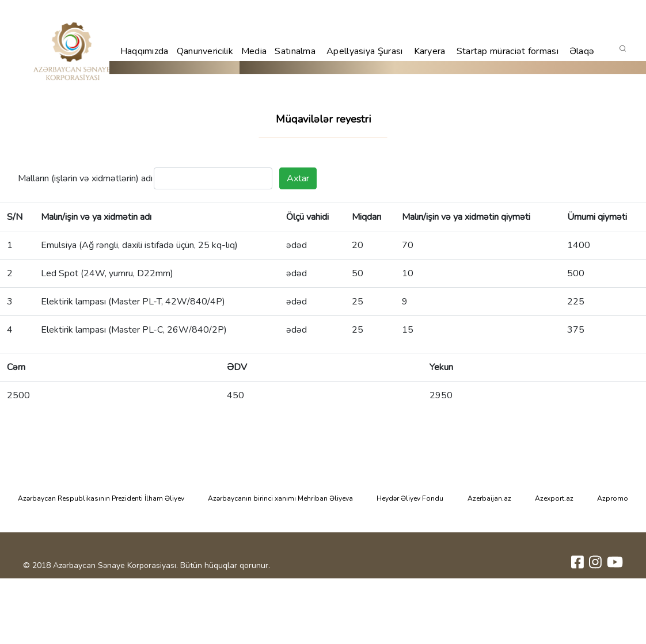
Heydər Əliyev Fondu (410, 498)
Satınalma (295, 51)
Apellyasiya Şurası (364, 51)
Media (254, 51)
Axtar (298, 178)
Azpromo (613, 498)
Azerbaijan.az (489, 498)
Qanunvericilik (205, 51)
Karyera (430, 51)
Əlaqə (582, 51)
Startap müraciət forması (508, 51)
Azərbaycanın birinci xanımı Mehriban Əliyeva (280, 498)
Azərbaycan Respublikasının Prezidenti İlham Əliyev (101, 498)
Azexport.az (554, 498)
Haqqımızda (145, 51)
